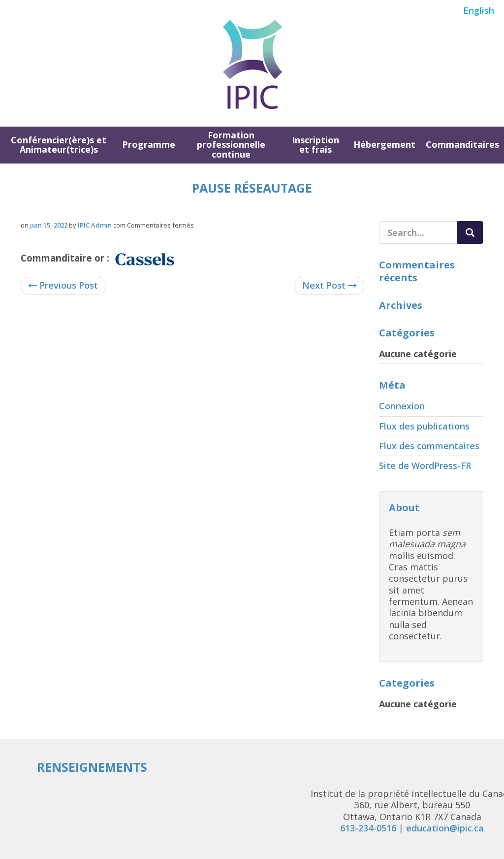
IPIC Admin (95, 225)
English (479, 10)
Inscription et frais (315, 145)
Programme (149, 144)
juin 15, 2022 (49, 225)
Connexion (402, 406)
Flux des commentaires (429, 446)
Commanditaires (462, 144)
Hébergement (384, 144)
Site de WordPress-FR (425, 465)
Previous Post (63, 285)
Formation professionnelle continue (231, 145)
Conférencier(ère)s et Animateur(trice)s (59, 145)
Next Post (330, 285)
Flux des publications (424, 426)
